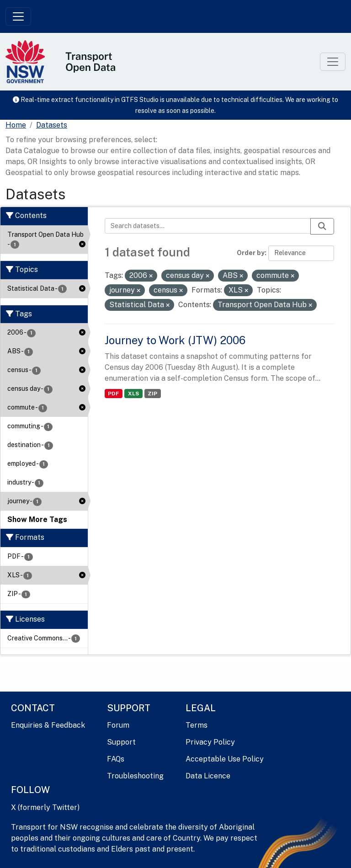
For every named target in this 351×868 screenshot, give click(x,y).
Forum (118, 725)
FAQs (116, 759)
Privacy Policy (210, 742)
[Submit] (322, 226)
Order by (251, 253)
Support (121, 742)
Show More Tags (37, 519)
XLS (133, 394)
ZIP (152, 394)
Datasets (52, 125)
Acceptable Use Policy (225, 759)
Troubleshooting (135, 776)
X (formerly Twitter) (45, 807)
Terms (197, 725)
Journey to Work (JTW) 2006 (175, 340)
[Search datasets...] (208, 226)
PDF (113, 394)
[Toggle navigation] (18, 16)
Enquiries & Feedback (48, 725)
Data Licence (208, 776)
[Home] (16, 125)
